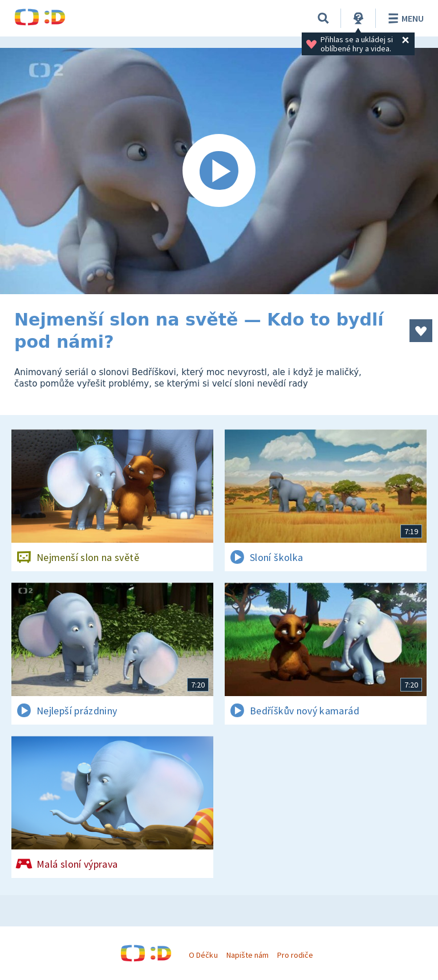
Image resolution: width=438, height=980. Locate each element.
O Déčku (203, 955)
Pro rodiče (295, 955)
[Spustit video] (219, 171)
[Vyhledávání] (323, 18)
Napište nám (248, 955)
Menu (404, 18)
